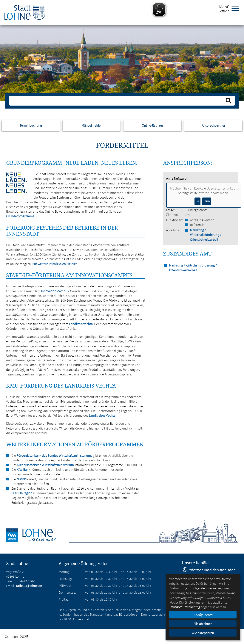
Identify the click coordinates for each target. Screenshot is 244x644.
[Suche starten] (229, 101)
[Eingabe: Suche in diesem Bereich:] (118, 101)
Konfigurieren (203, 615)
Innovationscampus (55, 291)
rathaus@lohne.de (29, 586)
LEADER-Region (22, 493)
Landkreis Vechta (81, 324)
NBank (21, 479)
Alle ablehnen (203, 624)
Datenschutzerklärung (185, 607)
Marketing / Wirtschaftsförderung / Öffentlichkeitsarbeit (206, 235)
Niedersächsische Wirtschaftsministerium (45, 465)
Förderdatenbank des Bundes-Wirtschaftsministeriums (54, 456)
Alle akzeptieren (203, 633)
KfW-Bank (23, 470)
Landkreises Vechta (102, 415)
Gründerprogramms (20, 216)
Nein (207, 201)
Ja (197, 201)
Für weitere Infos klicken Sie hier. (55, 264)
